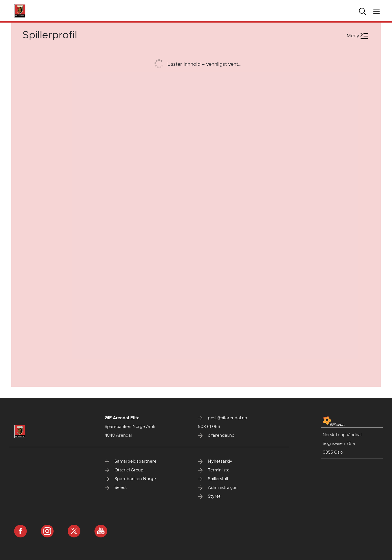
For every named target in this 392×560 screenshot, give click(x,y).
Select (116, 488)
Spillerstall (213, 479)
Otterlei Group (124, 470)
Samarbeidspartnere (131, 462)
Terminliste (214, 470)
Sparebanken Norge (130, 479)
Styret (209, 497)
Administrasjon (218, 488)
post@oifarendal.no (223, 418)
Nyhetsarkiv (215, 462)
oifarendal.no (216, 436)
